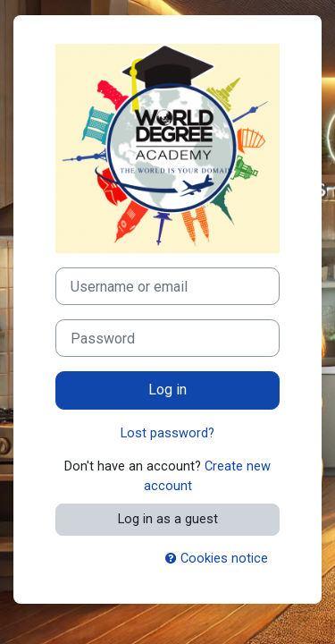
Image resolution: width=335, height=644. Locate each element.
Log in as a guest (168, 519)
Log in (167, 390)
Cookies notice (217, 558)
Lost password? (167, 433)
